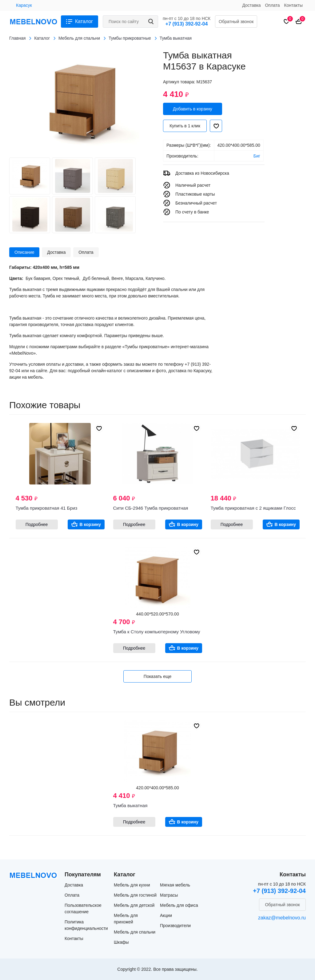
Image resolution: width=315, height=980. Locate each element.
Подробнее (37, 524)
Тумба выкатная (130, 805)
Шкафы (121, 942)
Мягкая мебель (175, 885)
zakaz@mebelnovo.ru (282, 918)
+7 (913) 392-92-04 (187, 24)
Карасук (24, 5)
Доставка (251, 5)
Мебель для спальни (135, 932)
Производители (175, 926)
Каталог (84, 21)
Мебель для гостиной (135, 895)
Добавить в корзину (193, 109)
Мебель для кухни (132, 885)
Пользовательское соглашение (83, 908)
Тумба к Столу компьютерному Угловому (157, 632)
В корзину (90, 524)
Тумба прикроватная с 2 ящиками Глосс (253, 508)
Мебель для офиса (179, 905)
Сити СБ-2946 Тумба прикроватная (151, 508)
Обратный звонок (236, 22)
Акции (166, 915)
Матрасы (169, 895)
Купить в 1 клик (185, 126)
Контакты (293, 5)
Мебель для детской (134, 905)
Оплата (272, 5)
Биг (257, 156)
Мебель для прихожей (126, 919)
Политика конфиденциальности (86, 925)
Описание (24, 252)
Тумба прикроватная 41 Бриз (47, 508)
